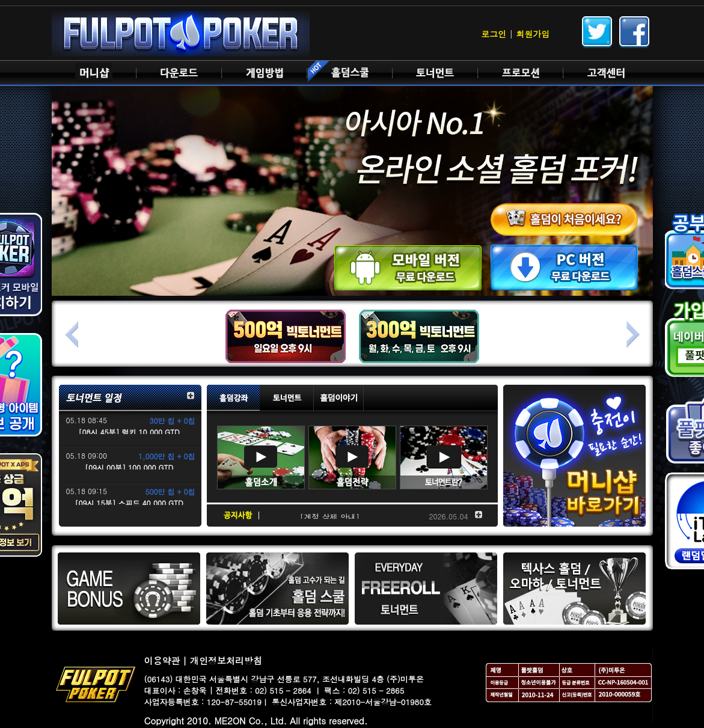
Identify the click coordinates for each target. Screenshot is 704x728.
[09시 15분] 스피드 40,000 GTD (129, 503)
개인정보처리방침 (226, 660)
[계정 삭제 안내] (330, 517)
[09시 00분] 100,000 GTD (129, 467)
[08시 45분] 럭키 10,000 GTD (129, 432)
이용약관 (162, 660)
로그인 (494, 34)
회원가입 (533, 34)
